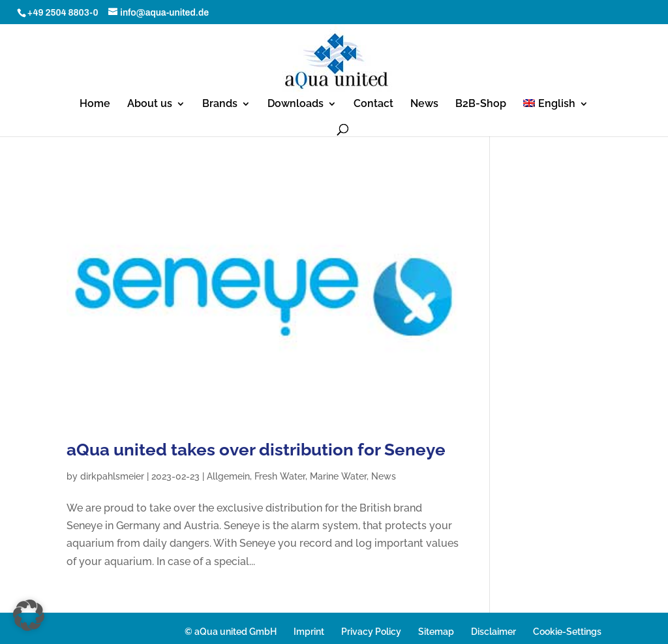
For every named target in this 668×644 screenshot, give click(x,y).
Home (95, 104)
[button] (29, 615)
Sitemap (436, 632)
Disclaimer (493, 632)
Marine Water (338, 476)
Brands (220, 104)
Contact (373, 104)
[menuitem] (556, 110)
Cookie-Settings (567, 632)
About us (150, 104)
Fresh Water (280, 476)
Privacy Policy (371, 632)
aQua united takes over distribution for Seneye (256, 450)
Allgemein (228, 476)
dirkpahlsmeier (112, 476)
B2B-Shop (481, 104)
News (424, 104)
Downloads (296, 104)
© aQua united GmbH (231, 632)
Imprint (309, 632)
